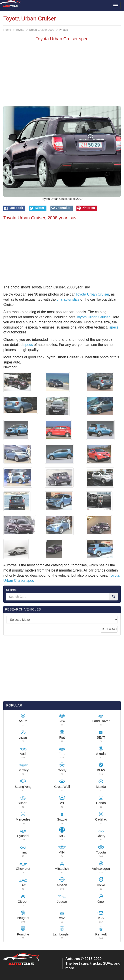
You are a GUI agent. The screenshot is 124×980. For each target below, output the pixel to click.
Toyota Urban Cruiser (92, 294)
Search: (11, 590)
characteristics (68, 299)
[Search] (114, 597)
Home (7, 30)
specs (114, 327)
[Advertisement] (62, 75)
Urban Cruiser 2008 (41, 30)
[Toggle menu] (116, 6)
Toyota (20, 30)
